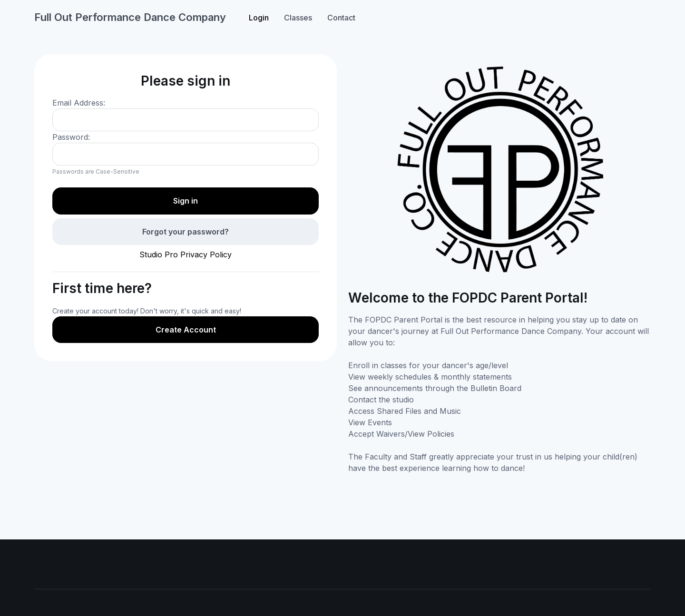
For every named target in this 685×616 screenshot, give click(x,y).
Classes (298, 18)
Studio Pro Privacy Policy (186, 254)
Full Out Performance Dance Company (130, 17)
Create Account (186, 330)
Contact (341, 18)
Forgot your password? (186, 232)
